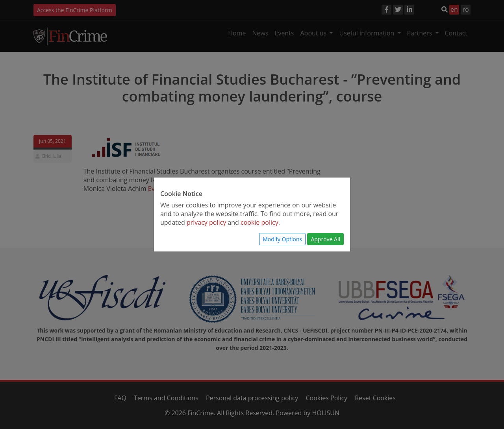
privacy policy (206, 222)
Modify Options (282, 239)
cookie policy (259, 222)
